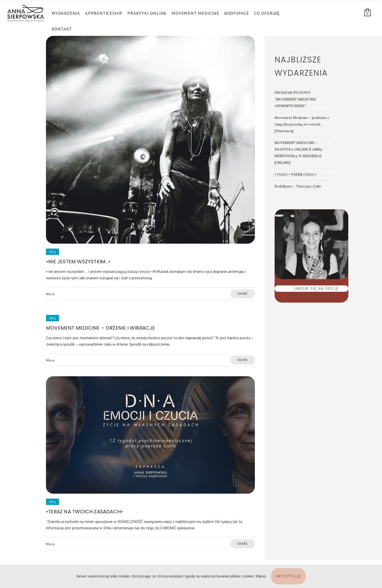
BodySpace (237, 13)
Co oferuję (267, 13)
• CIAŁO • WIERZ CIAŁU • (296, 174)
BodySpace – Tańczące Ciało (298, 186)
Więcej (261, 576)
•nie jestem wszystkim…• (78, 262)
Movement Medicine (195, 13)
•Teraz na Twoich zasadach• (84, 512)
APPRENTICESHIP (104, 13)
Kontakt (62, 29)
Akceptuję (288, 576)
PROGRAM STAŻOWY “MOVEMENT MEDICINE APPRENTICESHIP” (295, 99)
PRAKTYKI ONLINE (147, 13)
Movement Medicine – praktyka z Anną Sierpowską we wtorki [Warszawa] (302, 124)
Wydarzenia (66, 13)
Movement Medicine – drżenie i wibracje (101, 328)
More (50, 294)
